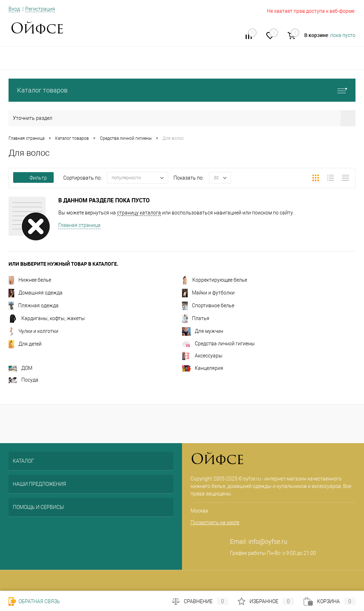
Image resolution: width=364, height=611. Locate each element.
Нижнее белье (30, 280)
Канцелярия (203, 368)
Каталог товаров (182, 90)
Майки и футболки (208, 293)
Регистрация (40, 9)
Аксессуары (202, 356)
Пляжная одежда (34, 305)
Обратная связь (34, 601)
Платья (196, 318)
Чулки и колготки (33, 331)
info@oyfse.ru (268, 541)
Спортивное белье (208, 305)
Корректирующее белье (215, 280)
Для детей (25, 344)
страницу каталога (139, 213)
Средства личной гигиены (218, 344)
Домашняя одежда (36, 293)
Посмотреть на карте (215, 522)
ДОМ (20, 368)
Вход (14, 9)
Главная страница (79, 225)
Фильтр (33, 178)
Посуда (23, 380)
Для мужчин (203, 331)
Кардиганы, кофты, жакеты (47, 318)
